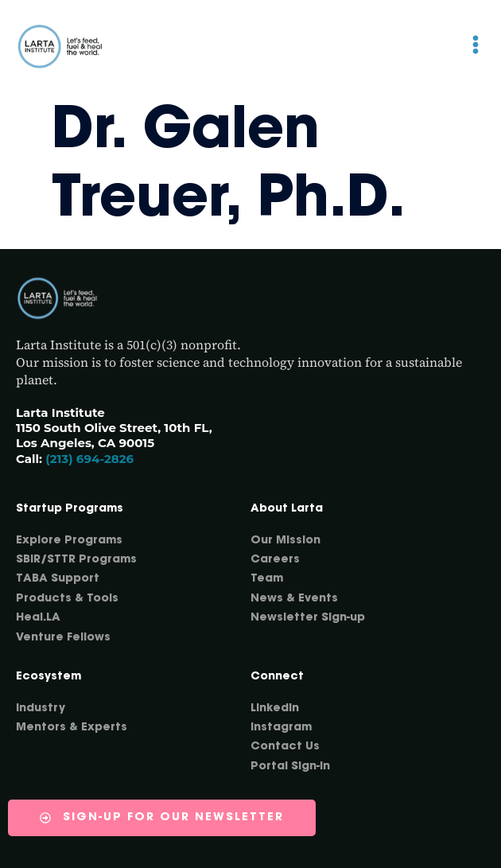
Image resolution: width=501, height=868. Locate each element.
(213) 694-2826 (89, 459)
